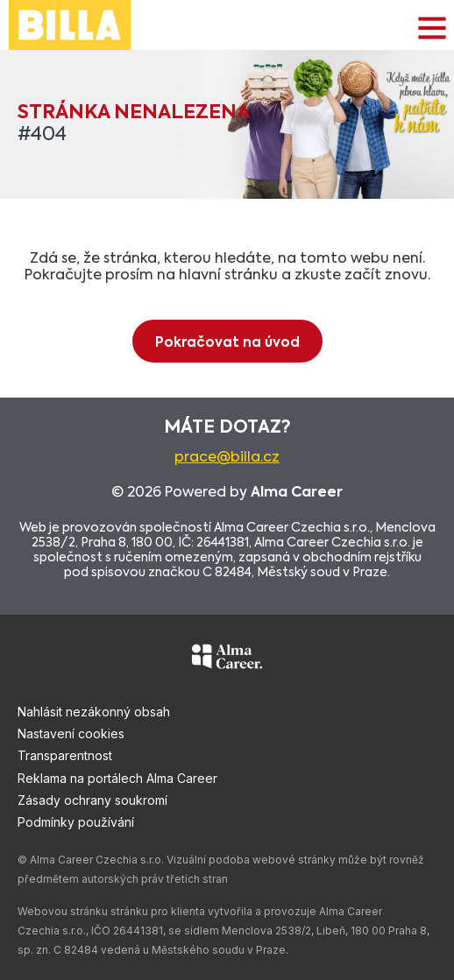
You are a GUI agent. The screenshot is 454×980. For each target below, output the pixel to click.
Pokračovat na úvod (227, 343)
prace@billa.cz (227, 458)
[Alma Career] (227, 659)
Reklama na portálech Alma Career (117, 778)
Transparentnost (65, 755)
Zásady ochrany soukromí (92, 800)
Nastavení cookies (71, 733)
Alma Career (297, 493)
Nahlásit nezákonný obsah (94, 712)
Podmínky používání (76, 822)
